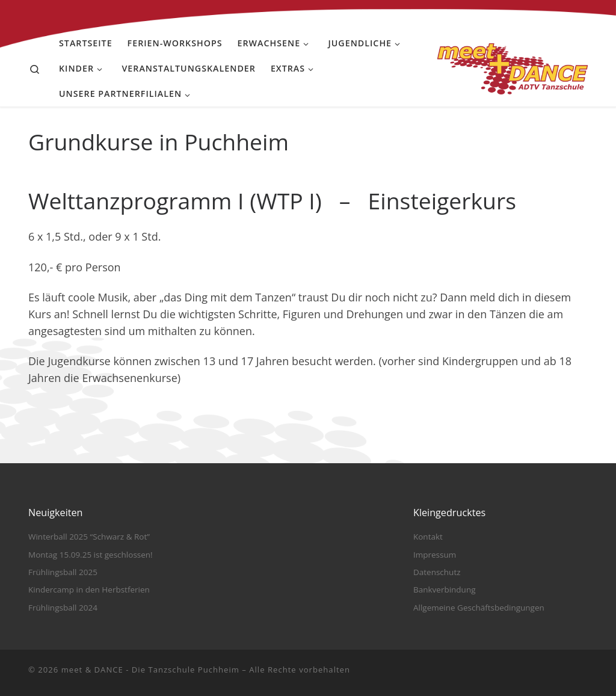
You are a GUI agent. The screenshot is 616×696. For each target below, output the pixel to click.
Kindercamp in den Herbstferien (89, 590)
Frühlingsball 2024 (63, 608)
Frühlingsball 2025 (63, 572)
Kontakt (428, 537)
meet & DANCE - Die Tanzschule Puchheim (150, 670)
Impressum (435, 555)
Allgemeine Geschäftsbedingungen (479, 608)
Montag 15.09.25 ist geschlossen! (91, 555)
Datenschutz (437, 572)
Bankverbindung (445, 590)
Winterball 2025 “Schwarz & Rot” (89, 537)
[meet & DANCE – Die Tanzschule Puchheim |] (513, 66)
